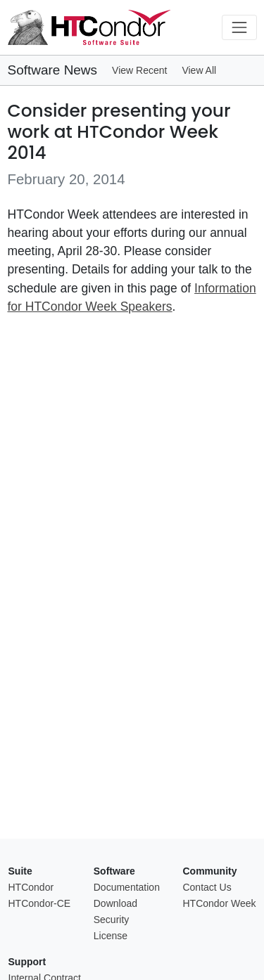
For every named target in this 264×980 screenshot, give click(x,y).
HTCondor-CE (40, 903)
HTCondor (31, 887)
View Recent (139, 70)
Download (115, 903)
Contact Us (207, 887)
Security (112, 920)
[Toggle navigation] (239, 27)
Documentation (127, 887)
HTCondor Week (219, 903)
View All (199, 70)
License (111, 936)
